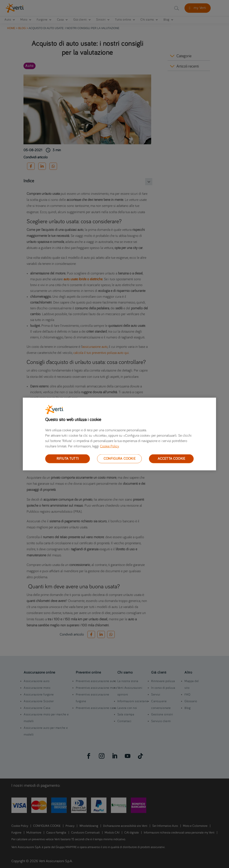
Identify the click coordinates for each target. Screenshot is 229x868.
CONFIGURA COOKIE (120, 459)
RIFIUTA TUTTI (68, 459)
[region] (119, 434)
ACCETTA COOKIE (171, 459)
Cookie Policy (109, 446)
